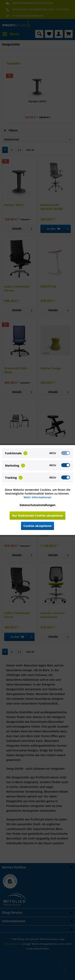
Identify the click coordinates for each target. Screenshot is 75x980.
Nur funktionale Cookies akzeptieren (37, 515)
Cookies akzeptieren (37, 526)
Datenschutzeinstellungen (37, 505)
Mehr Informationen (37, 497)
